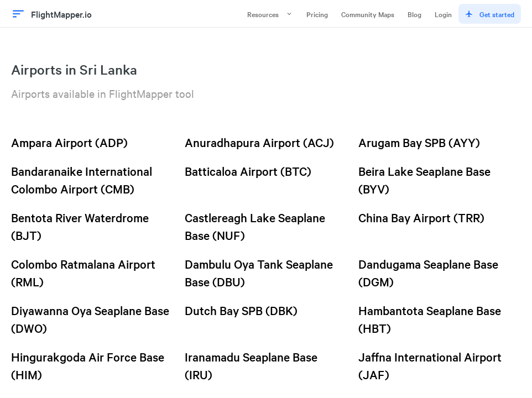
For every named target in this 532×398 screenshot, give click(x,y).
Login (443, 14)
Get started (490, 14)
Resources (270, 14)
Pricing (317, 14)
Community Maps (368, 14)
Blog (414, 14)
